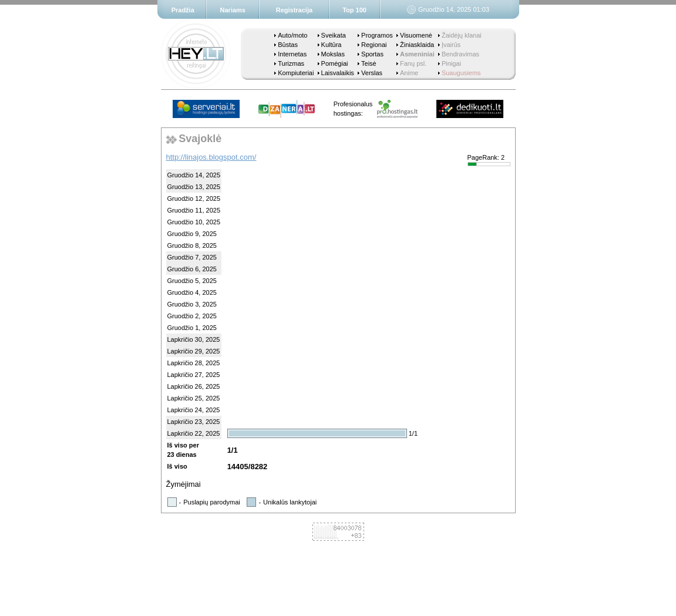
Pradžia (183, 10)
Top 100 (354, 10)
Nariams (233, 10)
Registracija (294, 10)
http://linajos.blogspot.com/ (211, 157)
